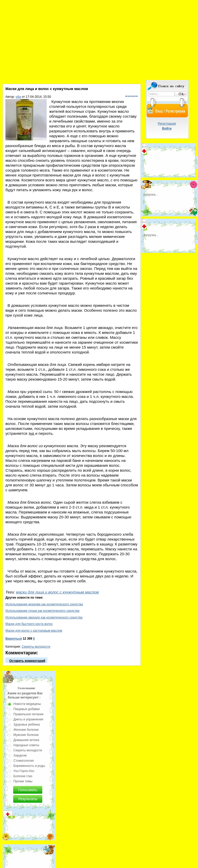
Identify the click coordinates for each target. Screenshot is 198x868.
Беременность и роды (29, 766)
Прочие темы (23, 781)
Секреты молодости (36, 647)
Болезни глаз (23, 776)
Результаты (28, 799)
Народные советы (26, 745)
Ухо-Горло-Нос (24, 771)
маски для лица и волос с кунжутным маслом (57, 592)
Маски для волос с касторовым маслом (34, 631)
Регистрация (167, 124)
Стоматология (24, 761)
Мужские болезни (26, 735)
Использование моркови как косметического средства (44, 604)
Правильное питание (28, 714)
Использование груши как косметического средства (42, 611)
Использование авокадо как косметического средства (44, 617)
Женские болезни (26, 730)
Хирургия (20, 756)
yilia (18, 97)
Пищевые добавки (27, 709)
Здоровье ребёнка (27, 725)
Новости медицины (27, 704)
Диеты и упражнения (28, 719)
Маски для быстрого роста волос (29, 624)
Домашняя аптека (26, 740)
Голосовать (28, 790)
